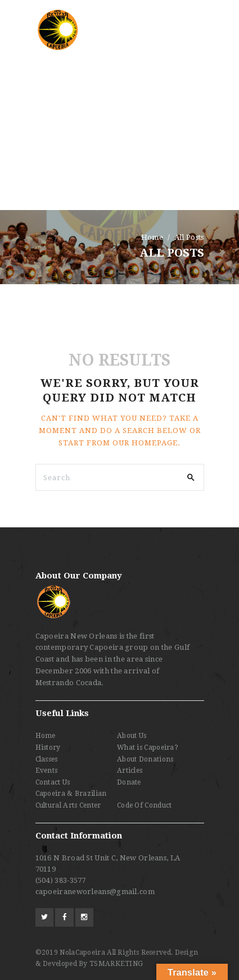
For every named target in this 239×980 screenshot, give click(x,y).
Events (47, 771)
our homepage (145, 443)
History (48, 747)
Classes (47, 759)
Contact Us (53, 782)
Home (152, 237)
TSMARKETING (116, 964)
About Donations (145, 759)
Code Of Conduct (145, 805)
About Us (132, 736)
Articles (130, 771)
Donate (129, 782)
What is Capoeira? (148, 747)
